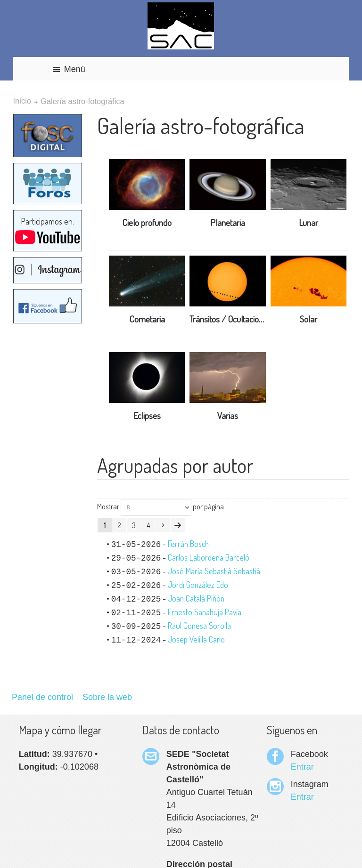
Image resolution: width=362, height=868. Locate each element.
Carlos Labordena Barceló (209, 557)
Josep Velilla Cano (196, 639)
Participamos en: (48, 231)
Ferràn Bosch (188, 544)
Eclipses (147, 415)
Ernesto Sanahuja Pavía (205, 612)
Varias (228, 415)
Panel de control (42, 697)
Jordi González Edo (198, 585)
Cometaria (147, 319)
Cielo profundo (147, 222)
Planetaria (228, 222)
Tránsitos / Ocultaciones (230, 319)
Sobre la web (107, 697)
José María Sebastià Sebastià (214, 571)
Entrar (302, 767)
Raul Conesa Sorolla (199, 626)
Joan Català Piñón (196, 598)
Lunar (309, 222)
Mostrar (108, 506)
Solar (309, 319)
